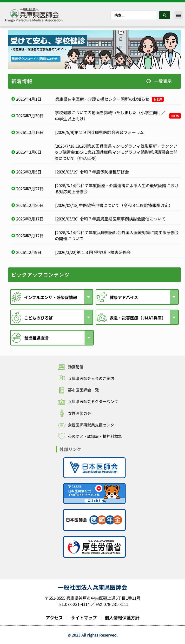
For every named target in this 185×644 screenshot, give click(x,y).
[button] (179, 15)
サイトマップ (84, 617)
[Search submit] (165, 15)
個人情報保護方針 (122, 617)
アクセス (54, 617)
